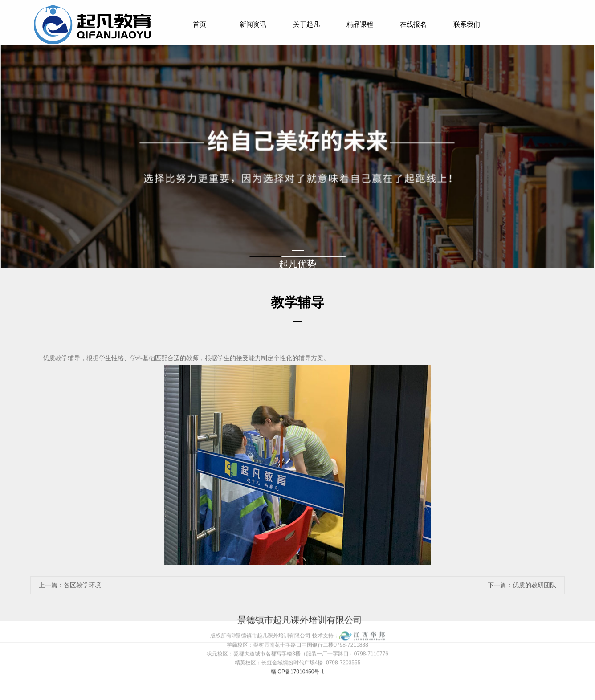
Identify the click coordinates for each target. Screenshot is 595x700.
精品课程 (360, 24)
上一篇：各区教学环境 (70, 585)
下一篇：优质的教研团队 (522, 585)
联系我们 (467, 24)
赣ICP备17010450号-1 (297, 660)
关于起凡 (306, 24)
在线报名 (413, 24)
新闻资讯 (253, 24)
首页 (200, 24)
